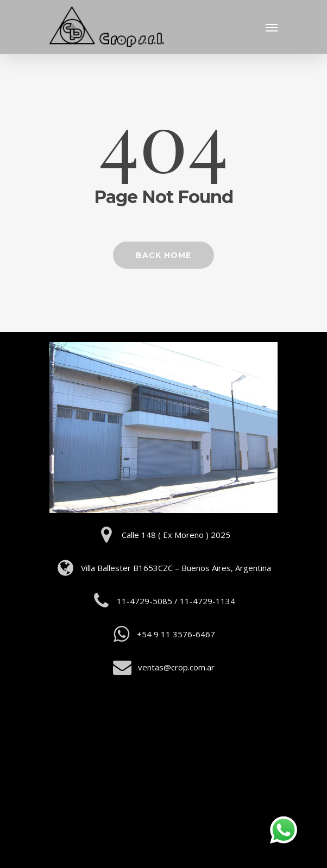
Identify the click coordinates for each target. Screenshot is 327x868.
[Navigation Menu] (272, 27)
